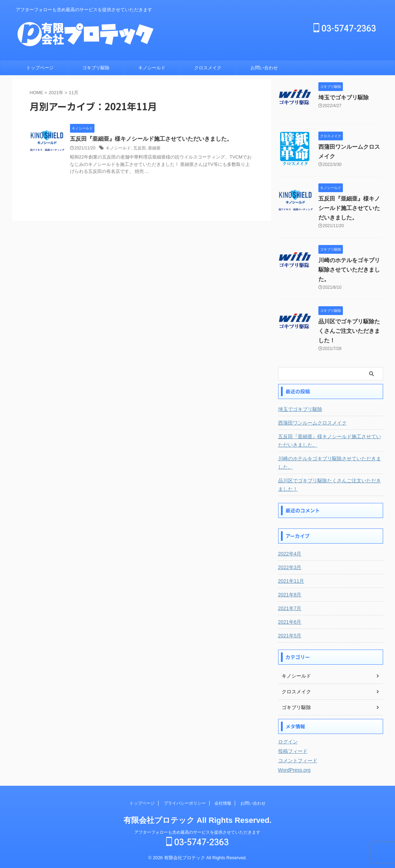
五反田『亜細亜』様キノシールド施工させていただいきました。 (151, 139)
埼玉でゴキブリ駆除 (344, 97)
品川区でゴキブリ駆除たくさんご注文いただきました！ (349, 331)
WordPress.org (294, 770)
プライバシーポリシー (185, 803)
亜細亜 (154, 148)
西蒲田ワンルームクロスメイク (312, 423)
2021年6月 (290, 622)
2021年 (56, 93)
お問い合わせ (264, 68)
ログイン (288, 742)
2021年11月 (291, 581)
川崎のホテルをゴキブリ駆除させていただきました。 (349, 270)
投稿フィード (293, 751)
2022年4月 (290, 554)
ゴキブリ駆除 (96, 68)
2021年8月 (290, 595)
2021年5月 (290, 636)
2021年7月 (290, 608)
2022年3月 (290, 567)
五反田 (140, 148)
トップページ (40, 68)
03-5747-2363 (345, 29)
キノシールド (152, 68)
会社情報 (223, 803)
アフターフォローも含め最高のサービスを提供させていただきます (197, 832)
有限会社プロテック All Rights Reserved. (197, 820)
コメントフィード (298, 761)
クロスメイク (208, 68)
